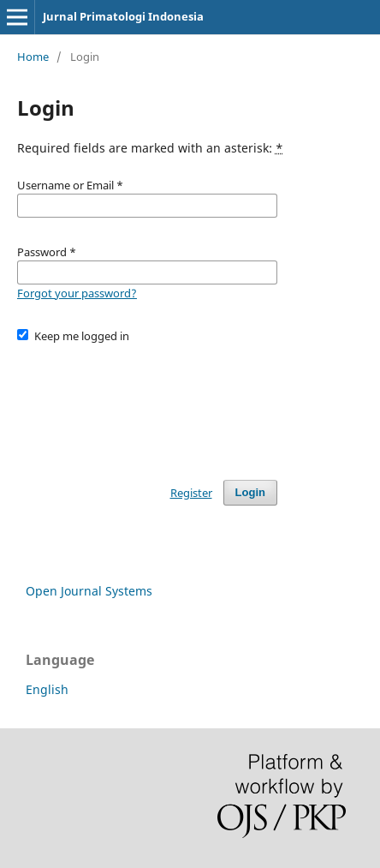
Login (250, 492)
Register (191, 493)
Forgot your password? (77, 293)
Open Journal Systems (89, 591)
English (47, 689)
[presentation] (147, 404)
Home (33, 57)
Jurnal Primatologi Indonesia (123, 16)
